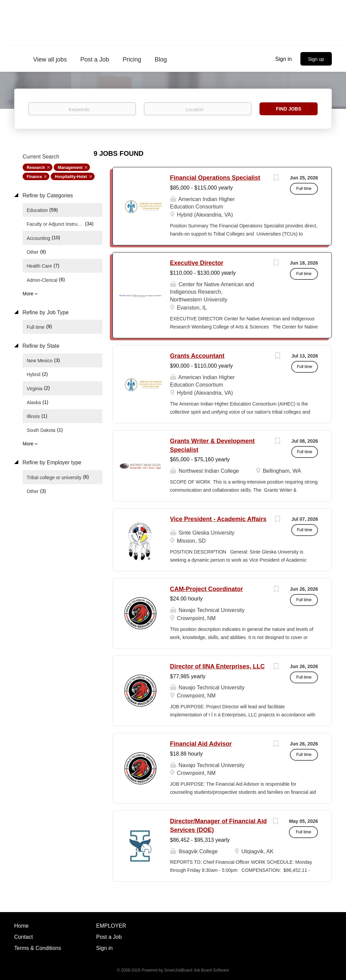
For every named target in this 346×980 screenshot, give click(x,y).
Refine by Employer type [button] (51, 462)
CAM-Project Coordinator (206, 589)
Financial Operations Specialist (215, 178)
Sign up (316, 59)
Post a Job (109, 937)
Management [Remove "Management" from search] (70, 168)
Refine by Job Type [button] (45, 312)
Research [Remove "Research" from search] (36, 168)
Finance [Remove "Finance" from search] (34, 177)
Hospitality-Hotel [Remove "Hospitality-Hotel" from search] (71, 177)
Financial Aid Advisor (201, 744)
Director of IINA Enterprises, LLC (217, 666)
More (28, 294)
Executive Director (197, 263)
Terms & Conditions (38, 948)
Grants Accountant (197, 356)
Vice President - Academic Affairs (218, 519)
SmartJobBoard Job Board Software (197, 970)
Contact (23, 937)
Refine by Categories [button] (47, 195)
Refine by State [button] (40, 346)
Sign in (284, 59)
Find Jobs (289, 109)
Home (21, 926)
